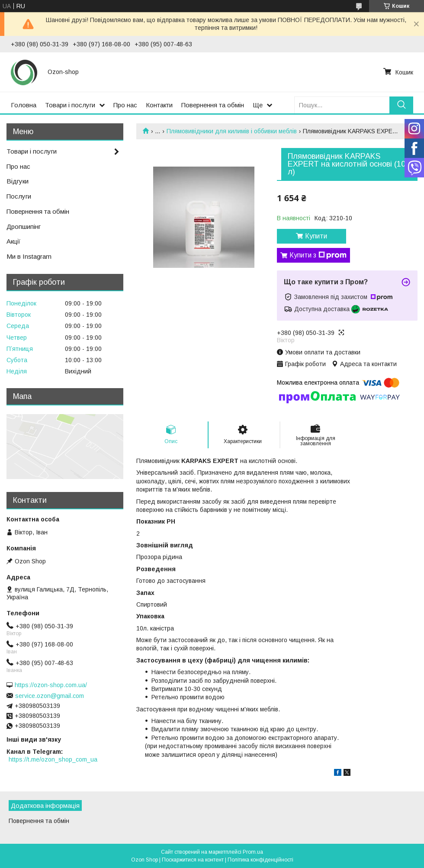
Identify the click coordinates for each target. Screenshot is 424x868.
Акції (13, 241)
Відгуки (18, 181)
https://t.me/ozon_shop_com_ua (53, 759)
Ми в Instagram (29, 256)
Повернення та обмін (213, 105)
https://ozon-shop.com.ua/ (51, 685)
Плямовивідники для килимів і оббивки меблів (232, 131)
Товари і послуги (70, 105)
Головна (24, 105)
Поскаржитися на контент (193, 860)
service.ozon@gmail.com (50, 696)
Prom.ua (253, 852)
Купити (316, 236)
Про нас (125, 105)
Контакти (159, 105)
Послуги (19, 196)
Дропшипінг (24, 227)
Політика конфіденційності (260, 860)
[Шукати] (401, 105)
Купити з (318, 255)
